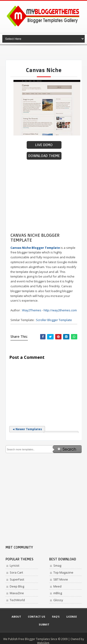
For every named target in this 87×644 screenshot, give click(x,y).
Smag (57, 565)
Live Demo (44, 145)
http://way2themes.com (60, 310)
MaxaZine (17, 593)
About (16, 617)
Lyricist (14, 565)
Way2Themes (32, 310)
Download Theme (44, 156)
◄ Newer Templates (27, 429)
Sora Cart (16, 572)
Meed (57, 586)
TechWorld (17, 600)
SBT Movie (61, 579)
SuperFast (17, 579)
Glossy (58, 600)
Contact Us (37, 617)
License (72, 617)
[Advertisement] (46, 52)
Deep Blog (17, 586)
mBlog (58, 593)
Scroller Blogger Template (54, 320)
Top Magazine (63, 572)
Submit (44, 624)
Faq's (56, 617)
